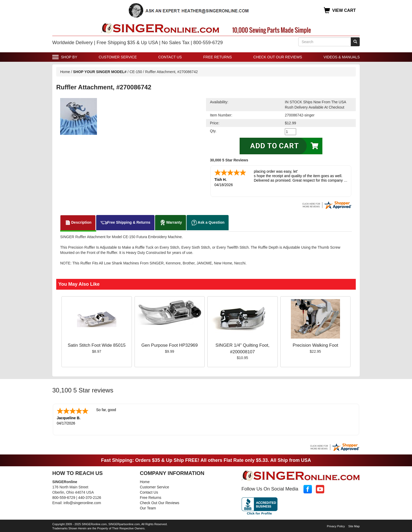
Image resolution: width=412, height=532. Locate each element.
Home (65, 72)
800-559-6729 (64, 498)
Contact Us (170, 57)
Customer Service (118, 57)
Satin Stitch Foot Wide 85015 (97, 345)
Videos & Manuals (342, 57)
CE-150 (136, 72)
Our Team (148, 508)
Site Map (354, 526)
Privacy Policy (336, 526)
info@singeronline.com (82, 503)
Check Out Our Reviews (278, 57)
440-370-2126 (90, 498)
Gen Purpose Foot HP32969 (170, 345)
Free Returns (218, 57)
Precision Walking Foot (315, 345)
